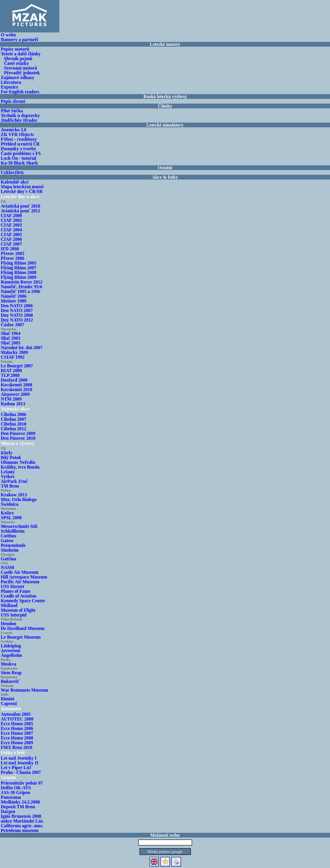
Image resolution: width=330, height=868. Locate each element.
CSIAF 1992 (13, 357)
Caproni (9, 703)
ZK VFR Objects (17, 134)
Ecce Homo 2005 (17, 724)
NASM (8, 567)
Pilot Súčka (12, 111)
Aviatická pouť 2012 (21, 211)
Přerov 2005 (13, 253)
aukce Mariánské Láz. (22, 821)
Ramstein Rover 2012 (22, 282)
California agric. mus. (22, 826)
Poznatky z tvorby (18, 149)
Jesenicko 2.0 (14, 130)
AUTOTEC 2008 (17, 719)
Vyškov (8, 477)
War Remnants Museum (25, 690)
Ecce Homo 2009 (17, 743)
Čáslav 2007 (12, 325)
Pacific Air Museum (20, 582)
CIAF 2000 (11, 216)
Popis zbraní (13, 101)
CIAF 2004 (11, 230)
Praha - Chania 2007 (21, 772)
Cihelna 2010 (13, 424)
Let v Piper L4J (16, 768)
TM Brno (10, 486)
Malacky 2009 (14, 352)
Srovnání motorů (21, 68)
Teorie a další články (21, 54)
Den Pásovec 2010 (18, 438)
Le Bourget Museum (21, 637)
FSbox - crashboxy (19, 139)
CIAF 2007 (11, 244)
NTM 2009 (11, 399)
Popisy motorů (15, 49)
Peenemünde (13, 545)
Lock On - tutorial (19, 158)
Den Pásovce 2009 (18, 433)
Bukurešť (10, 681)
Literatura (11, 82)
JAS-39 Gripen (15, 792)
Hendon (8, 624)
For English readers (20, 92)
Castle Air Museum (20, 572)
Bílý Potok (11, 458)
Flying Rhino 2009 (19, 277)
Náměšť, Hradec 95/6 (22, 287)
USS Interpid (14, 615)
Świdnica (10, 504)
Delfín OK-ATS (16, 788)
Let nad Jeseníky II (20, 763)
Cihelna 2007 (13, 419)
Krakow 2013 (14, 495)
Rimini (8, 699)
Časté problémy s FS (21, 153)
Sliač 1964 (11, 333)
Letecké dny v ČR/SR (22, 191)
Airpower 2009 (15, 394)
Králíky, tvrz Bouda (20, 467)
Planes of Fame (16, 591)
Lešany (8, 472)
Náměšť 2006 (14, 296)
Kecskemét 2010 (17, 390)
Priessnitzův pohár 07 (22, 783)
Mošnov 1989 (14, 301)
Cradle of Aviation (19, 596)
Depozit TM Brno (18, 807)
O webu (8, 35)
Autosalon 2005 (16, 714)
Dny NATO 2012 (17, 320)
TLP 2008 (10, 375)
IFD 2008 (10, 249)
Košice (7, 513)
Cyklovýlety (12, 172)
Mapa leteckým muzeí (22, 187)
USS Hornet (12, 586)
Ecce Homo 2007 (17, 733)
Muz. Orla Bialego (19, 499)
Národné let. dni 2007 (22, 348)
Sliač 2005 (11, 343)
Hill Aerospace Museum (24, 577)
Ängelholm (11, 655)
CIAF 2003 (11, 225)
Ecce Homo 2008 (17, 738)
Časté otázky (16, 63)
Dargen (8, 811)
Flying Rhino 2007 (19, 268)
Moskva (8, 664)
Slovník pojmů (18, 59)
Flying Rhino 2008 (19, 272)
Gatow (7, 541)
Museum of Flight (18, 610)
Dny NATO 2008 (17, 315)
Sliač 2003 (11, 338)
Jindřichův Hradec (19, 120)
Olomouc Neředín (18, 462)
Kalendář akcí (15, 182)
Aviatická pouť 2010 (21, 206)
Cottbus (8, 536)
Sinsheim (10, 550)
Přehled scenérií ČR (20, 144)
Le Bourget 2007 (17, 366)
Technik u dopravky (20, 115)
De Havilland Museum (23, 628)
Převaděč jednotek (22, 73)
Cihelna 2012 (13, 429)
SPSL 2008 (11, 518)
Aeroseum (11, 651)
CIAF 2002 (11, 220)
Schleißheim (13, 531)
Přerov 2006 (13, 258)
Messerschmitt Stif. (20, 526)
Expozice (9, 87)
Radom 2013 (13, 404)
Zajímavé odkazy (18, 78)
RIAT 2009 (11, 371)
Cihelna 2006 (13, 414)
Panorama (11, 797)
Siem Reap (11, 673)
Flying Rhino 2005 (19, 263)
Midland (9, 605)
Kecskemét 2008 (17, 385)
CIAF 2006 (11, 239)
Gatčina (8, 559)
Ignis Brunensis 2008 (21, 816)
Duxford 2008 (14, 380)
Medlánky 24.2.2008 (20, 802)
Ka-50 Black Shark (19, 163)
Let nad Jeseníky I (19, 758)
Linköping (11, 646)
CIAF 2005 (11, 234)
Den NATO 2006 (17, 306)
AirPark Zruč (14, 481)
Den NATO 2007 (17, 310)
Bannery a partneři (20, 40)
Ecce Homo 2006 (17, 728)
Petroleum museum (20, 830)
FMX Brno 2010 (17, 747)
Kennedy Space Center (23, 601)
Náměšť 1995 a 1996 (21, 291)
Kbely (7, 453)
